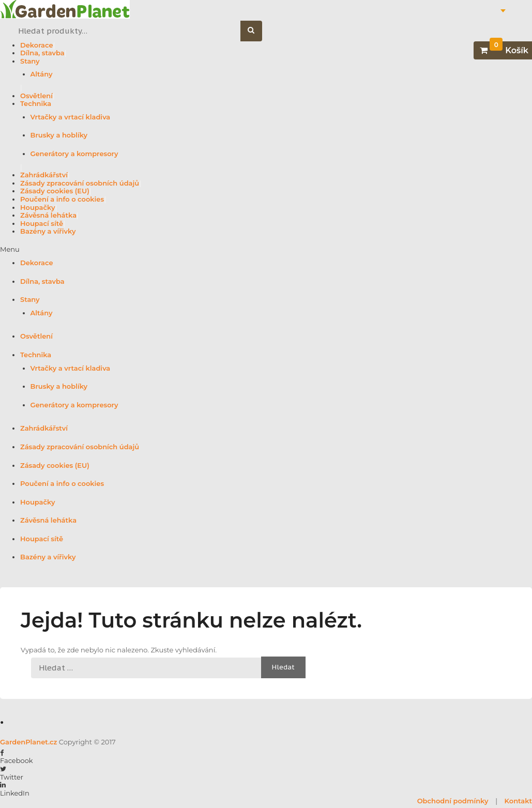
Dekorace (37, 45)
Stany (30, 61)
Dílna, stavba (42, 53)
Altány (42, 74)
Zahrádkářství (44, 175)
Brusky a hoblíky (59, 135)
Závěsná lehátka (48, 215)
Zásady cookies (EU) (55, 191)
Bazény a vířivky (48, 231)
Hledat (257, 31)
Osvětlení (36, 96)
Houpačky (37, 207)
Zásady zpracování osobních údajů (80, 183)
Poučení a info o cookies (62, 199)
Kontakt (518, 801)
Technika (36, 103)
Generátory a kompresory (74, 154)
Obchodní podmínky (453, 801)
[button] (266, 250)
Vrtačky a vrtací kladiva (71, 117)
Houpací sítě (42, 223)
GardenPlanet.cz (28, 742)
